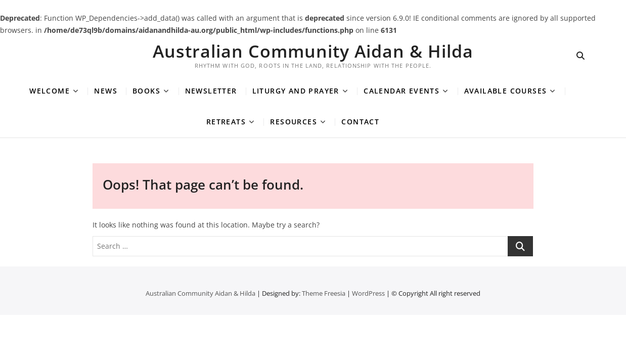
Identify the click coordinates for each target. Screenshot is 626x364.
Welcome (50, 91)
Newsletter (211, 91)
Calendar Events (401, 91)
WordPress (368, 293)
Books (146, 91)
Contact (360, 122)
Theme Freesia (324, 293)
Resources (294, 122)
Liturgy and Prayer (296, 91)
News (106, 91)
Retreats (226, 122)
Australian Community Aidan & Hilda (313, 51)
